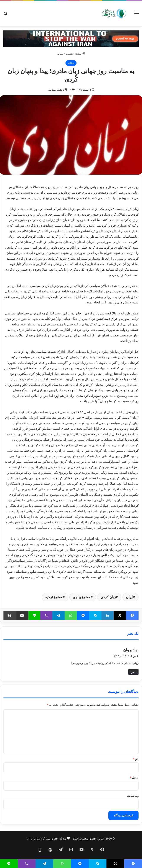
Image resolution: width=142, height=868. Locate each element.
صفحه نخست (75, 54)
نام (136, 759)
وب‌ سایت (133, 796)
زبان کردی (108, 597)
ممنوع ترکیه (54, 597)
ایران (130, 597)
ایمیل (134, 777)
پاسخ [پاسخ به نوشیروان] (133, 672)
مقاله (60, 54)
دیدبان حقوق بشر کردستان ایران (47, 839)
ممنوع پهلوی (82, 597)
